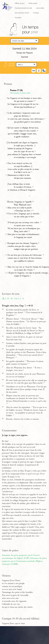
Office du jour (20, 3)
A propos (18, 18)
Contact (36, 13)
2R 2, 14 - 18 (7, 299)
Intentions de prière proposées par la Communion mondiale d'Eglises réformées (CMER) (24, 561)
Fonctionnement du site (23, 8)
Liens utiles (40, 8)
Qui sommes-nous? (22, 13)
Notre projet (33, 3)
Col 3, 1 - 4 (19, 299)
